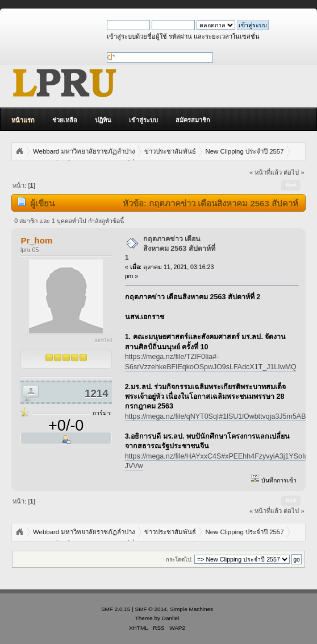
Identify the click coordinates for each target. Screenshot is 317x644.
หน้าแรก (23, 120)
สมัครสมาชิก (193, 120)
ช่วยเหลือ (65, 120)
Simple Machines (191, 609)
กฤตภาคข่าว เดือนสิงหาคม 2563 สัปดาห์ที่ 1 (170, 248)
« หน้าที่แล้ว (266, 172)
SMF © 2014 (151, 609)
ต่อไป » (294, 172)
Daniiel (170, 618)
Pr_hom (36, 240)
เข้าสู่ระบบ (143, 120)
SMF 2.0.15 (116, 609)
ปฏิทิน (103, 120)
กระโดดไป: (179, 560)
